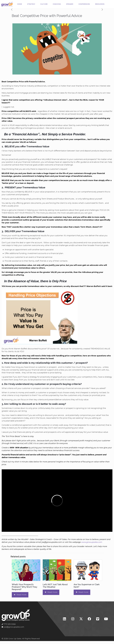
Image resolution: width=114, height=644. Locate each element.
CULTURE (49, 3)
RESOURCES (61, 8)
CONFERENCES (97, 3)
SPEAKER (80, 3)
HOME (21, 3)
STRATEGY (34, 3)
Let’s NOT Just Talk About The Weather (55, 589)
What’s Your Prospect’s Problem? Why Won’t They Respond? (24, 590)
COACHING (65, 3)
